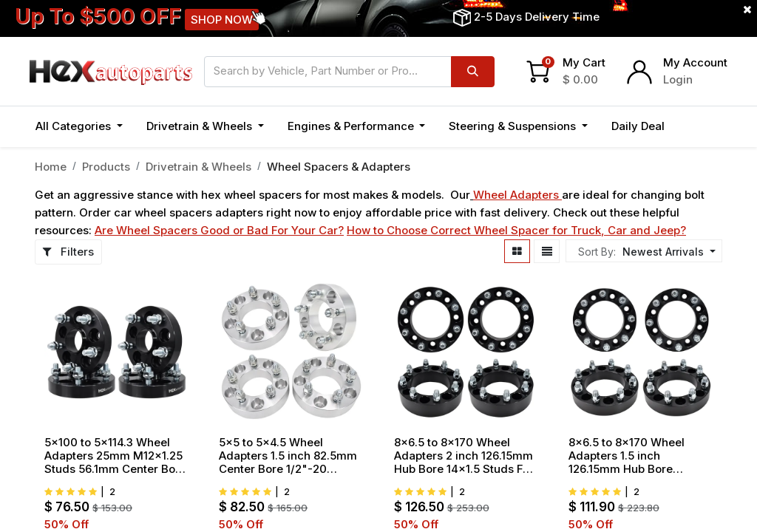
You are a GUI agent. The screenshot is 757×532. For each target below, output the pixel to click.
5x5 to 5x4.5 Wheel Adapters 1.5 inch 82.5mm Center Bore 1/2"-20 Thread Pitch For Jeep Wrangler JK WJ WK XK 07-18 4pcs (288, 456)
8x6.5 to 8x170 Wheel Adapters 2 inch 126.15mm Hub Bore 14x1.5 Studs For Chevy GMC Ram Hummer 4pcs (465, 456)
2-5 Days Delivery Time (537, 17)
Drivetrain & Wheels (198, 167)
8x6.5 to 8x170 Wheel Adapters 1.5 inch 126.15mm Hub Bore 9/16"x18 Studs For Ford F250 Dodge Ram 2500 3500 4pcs (632, 456)
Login (678, 79)
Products (106, 167)
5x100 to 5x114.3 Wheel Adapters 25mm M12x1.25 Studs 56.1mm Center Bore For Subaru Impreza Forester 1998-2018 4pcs (115, 456)
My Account (695, 62)
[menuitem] (638, 127)
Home (51, 167)
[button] (693, 127)
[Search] (473, 72)
